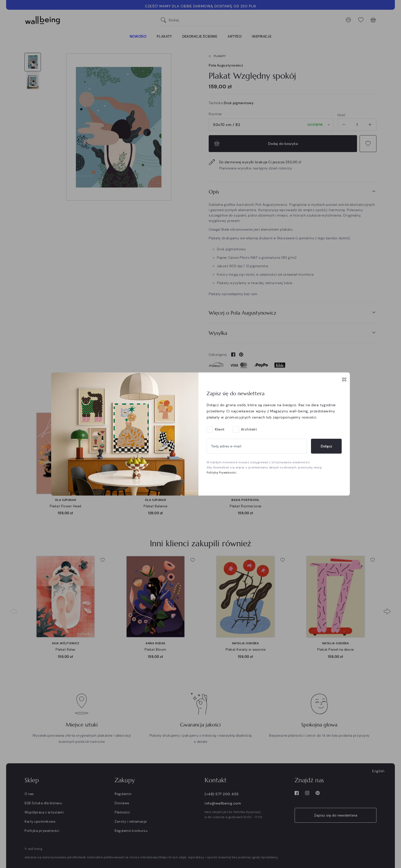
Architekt (249, 429)
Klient (220, 429)
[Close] (344, 379)
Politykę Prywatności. (222, 473)
